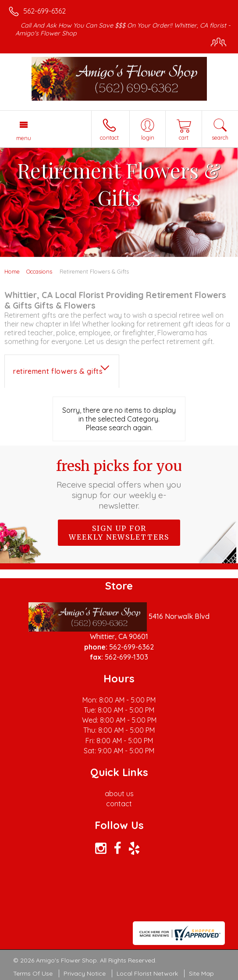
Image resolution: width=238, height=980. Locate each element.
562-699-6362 (44, 11)
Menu (24, 138)
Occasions (39, 271)
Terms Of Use (33, 973)
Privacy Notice (85, 973)
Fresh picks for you (119, 484)
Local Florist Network (147, 973)
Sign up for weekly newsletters (119, 533)
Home (12, 271)
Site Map (201, 973)
